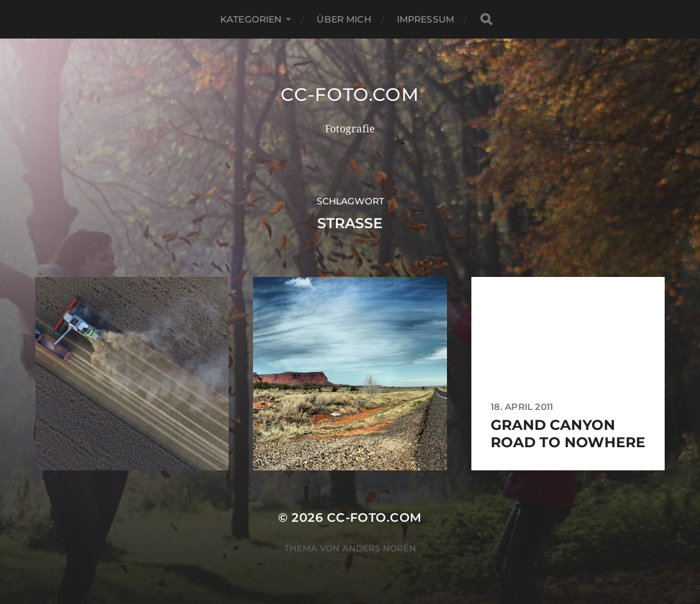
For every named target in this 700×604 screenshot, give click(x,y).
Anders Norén (379, 548)
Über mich (344, 19)
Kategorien (251, 19)
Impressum (425, 19)
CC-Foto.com (350, 94)
